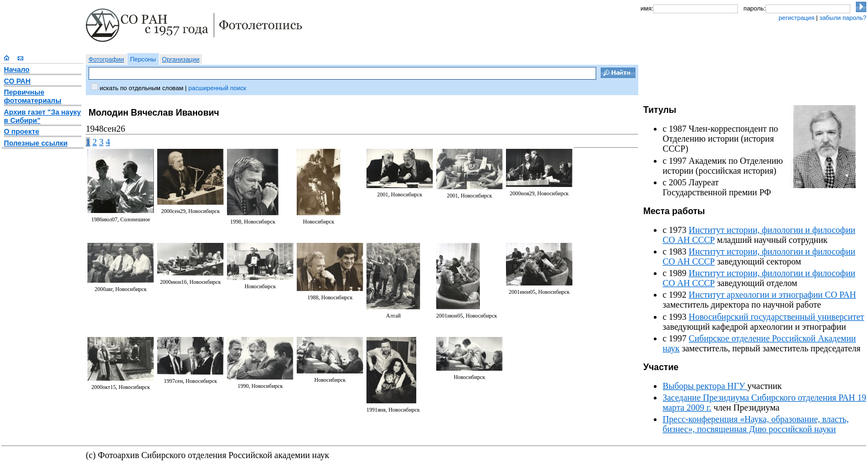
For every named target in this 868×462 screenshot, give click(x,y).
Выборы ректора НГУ (705, 386)
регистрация (796, 18)
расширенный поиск (217, 88)
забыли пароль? (843, 18)
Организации (181, 59)
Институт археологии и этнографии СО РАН (772, 295)
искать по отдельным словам (141, 88)
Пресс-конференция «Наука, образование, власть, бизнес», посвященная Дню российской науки (756, 424)
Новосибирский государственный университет (776, 317)
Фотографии (106, 59)
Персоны (143, 59)
